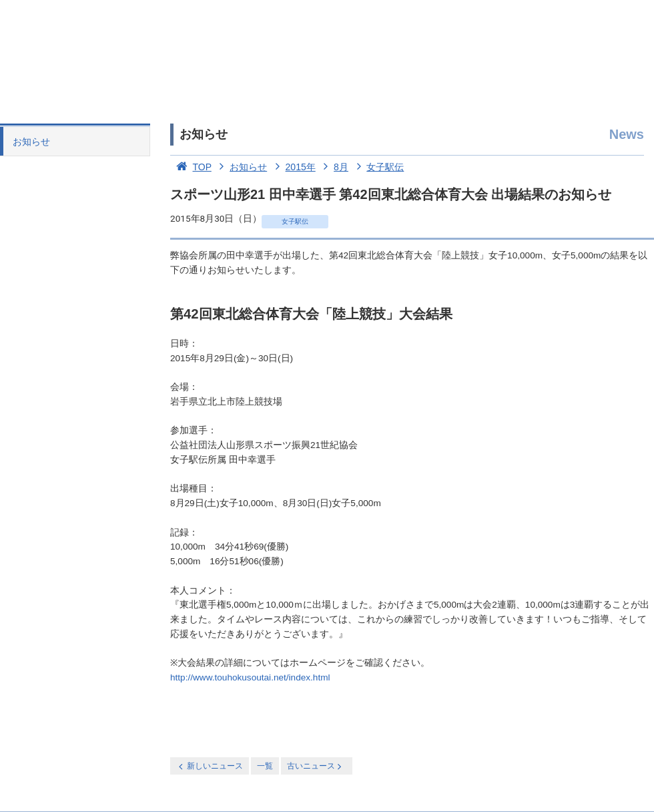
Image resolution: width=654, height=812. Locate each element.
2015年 (293, 167)
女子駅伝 (378, 167)
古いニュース (315, 766)
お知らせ (31, 142)
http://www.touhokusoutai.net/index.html (250, 677)
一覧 (265, 766)
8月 (333, 167)
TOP (191, 167)
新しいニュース (210, 766)
